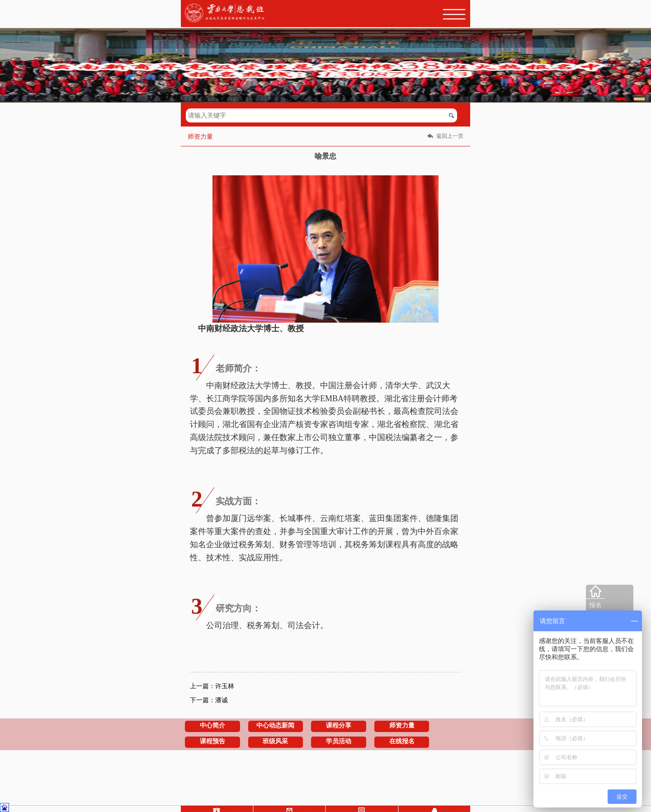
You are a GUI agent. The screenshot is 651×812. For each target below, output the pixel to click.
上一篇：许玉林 (212, 686)
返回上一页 (450, 136)
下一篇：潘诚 (209, 700)
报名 (595, 605)
